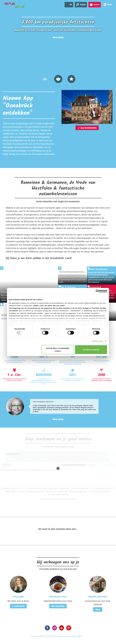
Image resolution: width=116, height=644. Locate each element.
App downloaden (87, 128)
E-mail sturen (18, 606)
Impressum (35, 636)
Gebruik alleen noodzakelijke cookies (58, 350)
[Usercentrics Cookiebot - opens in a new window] (97, 291)
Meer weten (58, 37)
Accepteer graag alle (91, 350)
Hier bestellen (58, 606)
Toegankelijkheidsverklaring (67, 636)
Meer (98, 609)
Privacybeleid (47, 636)
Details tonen (97, 341)
